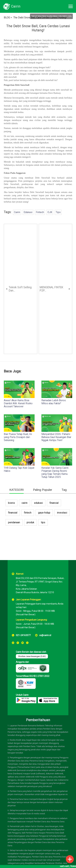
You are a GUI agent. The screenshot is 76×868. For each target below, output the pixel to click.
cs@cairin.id (45, 635)
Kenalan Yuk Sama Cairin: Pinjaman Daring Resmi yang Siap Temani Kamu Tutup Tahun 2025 (55, 472)
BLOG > (8, 18)
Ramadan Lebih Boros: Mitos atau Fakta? (54, 402)
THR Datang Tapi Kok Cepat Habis (19, 469)
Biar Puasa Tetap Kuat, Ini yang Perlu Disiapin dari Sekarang (18, 437)
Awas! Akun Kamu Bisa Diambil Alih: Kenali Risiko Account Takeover (18, 403)
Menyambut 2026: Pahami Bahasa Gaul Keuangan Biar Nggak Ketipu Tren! (56, 437)
